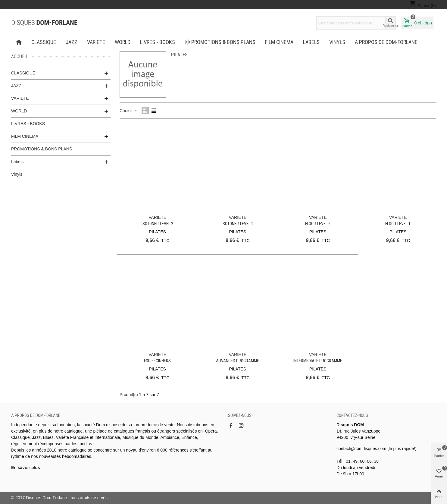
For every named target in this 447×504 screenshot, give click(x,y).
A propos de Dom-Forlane (386, 42)
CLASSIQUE (44, 42)
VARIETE (96, 42)
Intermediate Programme (318, 361)
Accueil (20, 57)
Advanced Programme (238, 361)
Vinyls (337, 42)
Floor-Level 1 (398, 224)
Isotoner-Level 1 (238, 224)
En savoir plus (26, 468)
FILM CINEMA (279, 42)
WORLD (123, 42)
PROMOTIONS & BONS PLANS (220, 42)
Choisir (129, 111)
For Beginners (157, 361)
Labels (311, 42)
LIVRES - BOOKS (158, 42)
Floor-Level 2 (318, 224)
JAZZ (72, 42)
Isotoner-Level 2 (157, 224)
